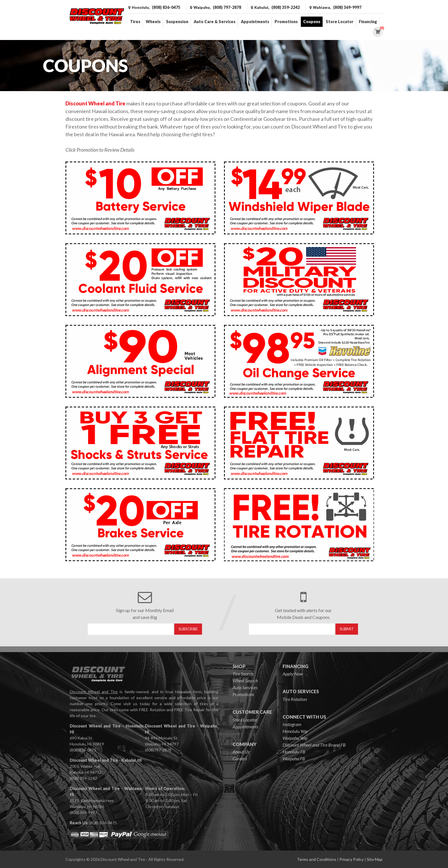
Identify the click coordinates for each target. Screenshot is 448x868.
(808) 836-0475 (103, 823)
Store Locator (340, 22)
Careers (240, 758)
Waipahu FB (294, 758)
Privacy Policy (352, 859)
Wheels (153, 22)
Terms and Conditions (317, 859)
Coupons (312, 22)
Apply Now (293, 674)
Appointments (255, 22)
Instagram (292, 724)
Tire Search (243, 674)
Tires (135, 22)
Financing (368, 22)
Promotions (286, 22)
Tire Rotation (295, 699)
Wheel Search (245, 680)
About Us (241, 752)
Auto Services (245, 687)
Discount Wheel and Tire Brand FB (314, 745)
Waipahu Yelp (295, 738)
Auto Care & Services (215, 22)
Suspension (177, 22)
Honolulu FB (294, 752)
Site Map (375, 859)
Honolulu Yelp (295, 731)
